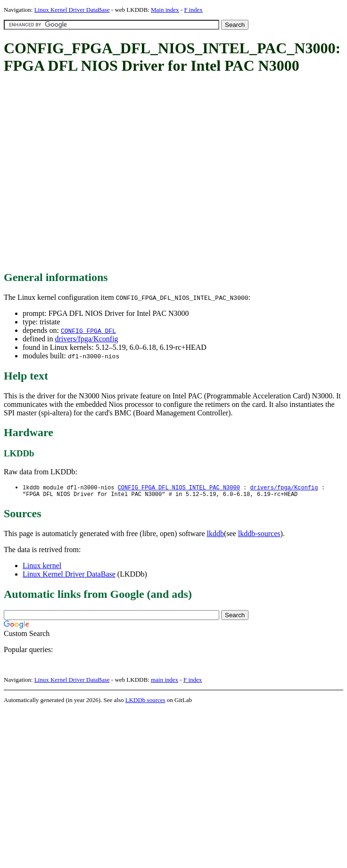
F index (193, 10)
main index (165, 682)
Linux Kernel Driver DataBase (72, 10)
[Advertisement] (88, 173)
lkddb (215, 535)
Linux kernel (42, 567)
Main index (165, 10)
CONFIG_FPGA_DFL (88, 331)
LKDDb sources (145, 702)
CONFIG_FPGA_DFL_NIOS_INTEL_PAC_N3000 (179, 488)
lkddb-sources (259, 535)
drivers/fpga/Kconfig (86, 339)
